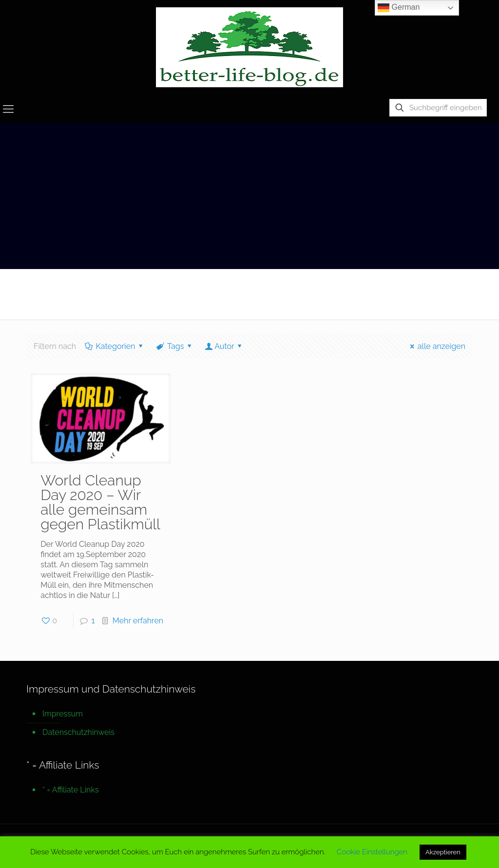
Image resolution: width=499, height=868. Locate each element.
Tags (175, 346)
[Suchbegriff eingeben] (438, 108)
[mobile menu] (8, 109)
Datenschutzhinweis (78, 732)
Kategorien (115, 346)
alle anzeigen (436, 346)
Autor (224, 346)
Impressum (63, 714)
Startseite (439, 289)
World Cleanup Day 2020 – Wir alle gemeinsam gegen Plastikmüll (100, 502)
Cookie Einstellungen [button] (372, 852)
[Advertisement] (249, 196)
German (399, 8)
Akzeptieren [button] (443, 852)
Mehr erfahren (138, 621)
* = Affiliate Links (71, 790)
